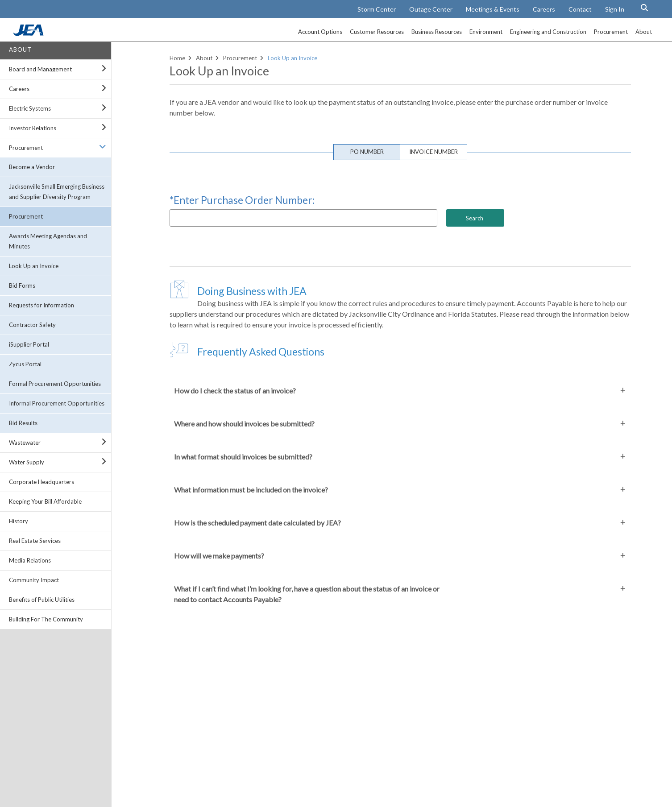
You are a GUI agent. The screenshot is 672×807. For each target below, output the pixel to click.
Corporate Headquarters (41, 482)
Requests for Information (41, 305)
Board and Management (40, 69)
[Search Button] (644, 8)
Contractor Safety (32, 325)
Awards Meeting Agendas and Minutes (48, 241)
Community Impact (34, 580)
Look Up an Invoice (34, 266)
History (19, 521)
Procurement (611, 32)
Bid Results (23, 423)
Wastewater (25, 443)
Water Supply (27, 462)
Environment (486, 32)
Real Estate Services (35, 541)
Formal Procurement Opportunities (55, 384)
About (644, 32)
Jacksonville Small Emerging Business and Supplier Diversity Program (57, 192)
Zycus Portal (25, 364)
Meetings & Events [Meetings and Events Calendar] (493, 9)
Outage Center (431, 9)
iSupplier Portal (29, 344)
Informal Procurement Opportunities (57, 403)
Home (177, 58)
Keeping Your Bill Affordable (45, 501)
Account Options (320, 32)
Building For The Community (46, 619)
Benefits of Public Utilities (42, 600)
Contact (580, 9)
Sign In (615, 9)
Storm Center (377, 9)
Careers (544, 9)
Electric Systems (30, 108)
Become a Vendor (32, 167)
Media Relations (30, 560)
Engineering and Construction (548, 32)
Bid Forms (22, 286)
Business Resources (437, 32)
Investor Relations (33, 128)
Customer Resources (377, 32)
